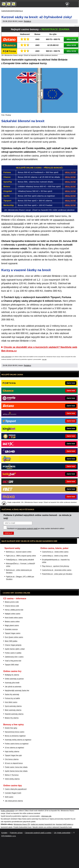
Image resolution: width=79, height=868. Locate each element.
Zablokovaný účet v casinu (14, 657)
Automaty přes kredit (12, 683)
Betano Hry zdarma (12, 718)
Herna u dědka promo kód (14, 610)
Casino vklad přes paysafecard (16, 789)
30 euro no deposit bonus (14, 763)
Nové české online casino (14, 618)
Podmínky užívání (16, 833)
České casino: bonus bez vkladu (16, 767)
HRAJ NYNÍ (71, 39)
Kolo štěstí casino (11, 702)
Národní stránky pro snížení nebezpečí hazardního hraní (52, 827)
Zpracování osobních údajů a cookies (38, 833)
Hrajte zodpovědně (6, 357)
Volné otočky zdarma (12, 779)
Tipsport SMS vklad (12, 665)
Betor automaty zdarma (13, 710)
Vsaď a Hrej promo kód (13, 661)
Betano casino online (12, 622)
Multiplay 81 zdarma (12, 675)
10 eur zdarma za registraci (14, 748)
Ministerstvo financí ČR (22, 824)
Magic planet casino (12, 625)
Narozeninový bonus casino (15, 732)
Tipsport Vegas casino (13, 633)
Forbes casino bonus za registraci (17, 744)
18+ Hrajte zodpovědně (62, 833)
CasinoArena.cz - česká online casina (55, 552)
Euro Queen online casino (14, 637)
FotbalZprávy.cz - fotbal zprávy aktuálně (20, 560)
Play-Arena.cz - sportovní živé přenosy (55, 566)
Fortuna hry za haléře (12, 698)
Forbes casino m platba (13, 653)
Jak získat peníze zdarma (14, 801)
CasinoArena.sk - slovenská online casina (57, 570)
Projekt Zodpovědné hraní (22, 827)
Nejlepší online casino (13, 614)
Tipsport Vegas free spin (13, 755)
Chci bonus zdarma (12, 759)
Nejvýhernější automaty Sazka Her (17, 691)
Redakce (27, 21)
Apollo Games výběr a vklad (15, 649)
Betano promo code (12, 602)
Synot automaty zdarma (13, 706)
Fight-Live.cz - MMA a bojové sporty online (21, 556)
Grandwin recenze (11, 629)
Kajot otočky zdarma (12, 752)
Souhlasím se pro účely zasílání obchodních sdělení (36, 529)
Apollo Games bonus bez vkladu (16, 771)
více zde (44, 359)
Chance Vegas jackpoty (13, 645)
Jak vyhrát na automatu (13, 687)
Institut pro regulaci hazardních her (43, 824)
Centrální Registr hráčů (13, 793)
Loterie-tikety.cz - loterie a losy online (55, 556)
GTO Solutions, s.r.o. (9, 836)
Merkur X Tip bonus (12, 775)
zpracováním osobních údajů (27, 529)
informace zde (46, 816)
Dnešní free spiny (11, 728)
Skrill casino (9, 797)
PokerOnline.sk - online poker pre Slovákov (57, 574)
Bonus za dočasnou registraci (15, 736)
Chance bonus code (12, 606)
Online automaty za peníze (14, 679)
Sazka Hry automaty (12, 694)
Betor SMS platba (11, 641)
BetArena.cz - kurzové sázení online (19, 552)
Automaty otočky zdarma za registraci (18, 740)
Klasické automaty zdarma (14, 714)
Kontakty (4, 833)
